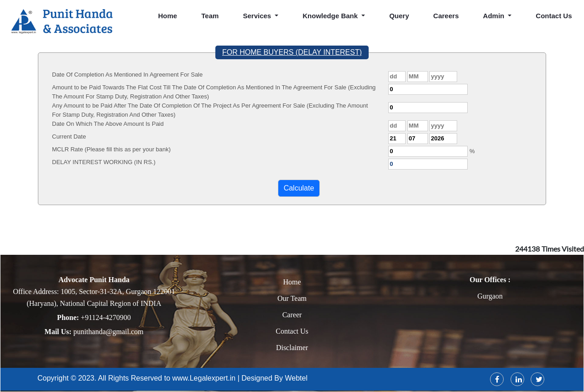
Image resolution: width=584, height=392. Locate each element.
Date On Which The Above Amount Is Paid (108, 124)
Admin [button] (495, 16)
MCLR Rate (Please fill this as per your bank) (111, 149)
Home (168, 16)
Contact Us (292, 331)
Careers (446, 16)
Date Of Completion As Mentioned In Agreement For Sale (127, 75)
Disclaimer (292, 348)
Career (292, 315)
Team (210, 16)
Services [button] (258, 16)
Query (399, 16)
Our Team (292, 298)
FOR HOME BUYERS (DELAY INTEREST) (292, 52)
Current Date (69, 137)
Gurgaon (490, 296)
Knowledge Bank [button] (331, 16)
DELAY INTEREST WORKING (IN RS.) (104, 162)
